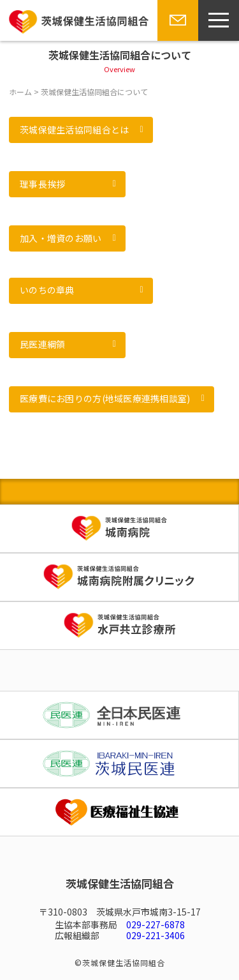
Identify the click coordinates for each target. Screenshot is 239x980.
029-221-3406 (156, 935)
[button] (81, 130)
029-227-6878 (156, 924)
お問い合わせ (175, 40)
